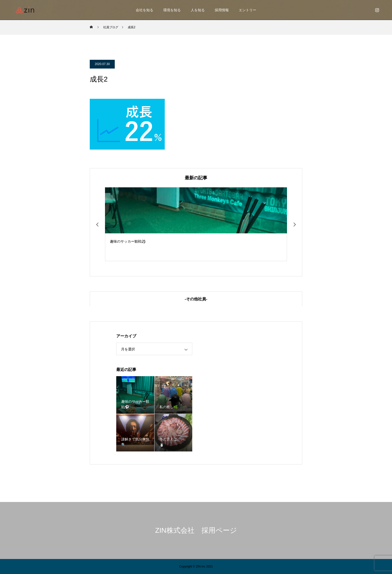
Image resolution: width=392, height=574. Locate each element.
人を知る (198, 10)
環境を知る (172, 10)
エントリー (247, 10)
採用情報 (222, 10)
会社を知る (144, 10)
